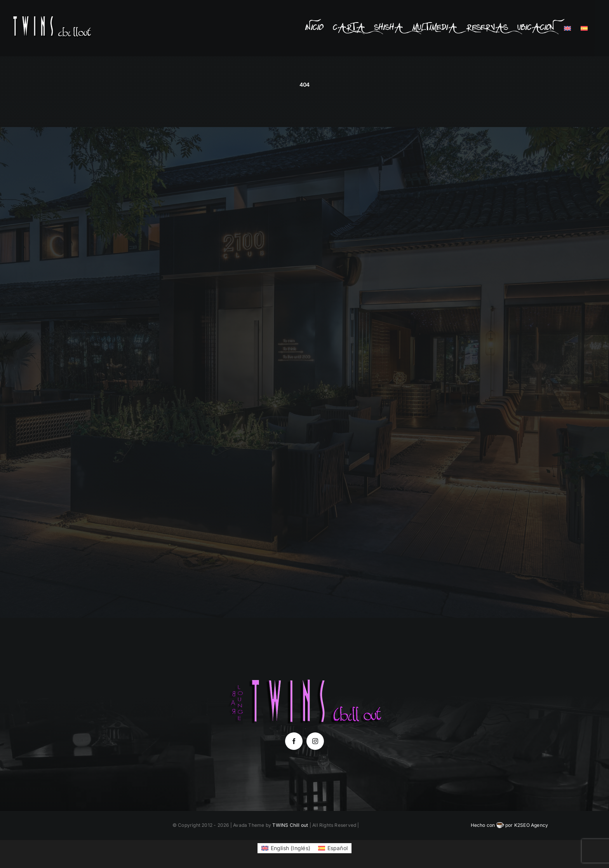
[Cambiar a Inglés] (567, 28)
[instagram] (315, 741)
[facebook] (294, 741)
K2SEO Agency (531, 825)
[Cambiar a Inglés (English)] (286, 848)
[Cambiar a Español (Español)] (333, 848)
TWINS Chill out (290, 825)
